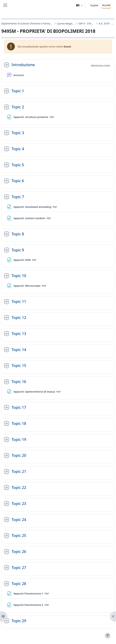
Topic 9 (18, 250)
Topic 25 (19, 535)
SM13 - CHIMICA (87, 23)
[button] (79, 5)
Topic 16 (19, 382)
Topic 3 (18, 133)
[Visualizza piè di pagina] (108, 636)
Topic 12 (19, 318)
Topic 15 (19, 366)
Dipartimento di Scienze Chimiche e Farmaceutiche (27, 23)
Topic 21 (19, 471)
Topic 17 (19, 407)
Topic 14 (19, 350)
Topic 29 (19, 621)
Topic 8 (18, 234)
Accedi (106, 5)
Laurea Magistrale (66, 23)
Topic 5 (18, 165)
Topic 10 (19, 276)
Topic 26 (19, 552)
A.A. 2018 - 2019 (107, 23)
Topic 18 (19, 423)
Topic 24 (19, 520)
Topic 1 (18, 91)
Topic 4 (18, 149)
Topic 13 (19, 334)
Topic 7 (18, 197)
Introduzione (23, 65)
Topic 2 (18, 107)
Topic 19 (19, 440)
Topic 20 (19, 455)
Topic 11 (19, 301)
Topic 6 (18, 181)
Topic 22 (19, 487)
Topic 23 (19, 504)
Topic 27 (19, 568)
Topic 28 (19, 584)
